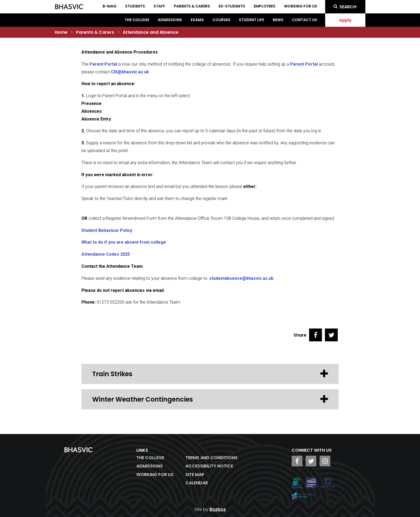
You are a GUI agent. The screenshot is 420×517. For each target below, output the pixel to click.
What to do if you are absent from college (124, 242)
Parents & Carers (95, 32)
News (278, 20)
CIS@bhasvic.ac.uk (130, 72)
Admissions (170, 20)
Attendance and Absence (151, 32)
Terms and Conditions (211, 458)
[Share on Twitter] (331, 335)
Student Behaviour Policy (107, 230)
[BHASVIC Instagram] (325, 461)
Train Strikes (210, 374)
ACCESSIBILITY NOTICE (209, 466)
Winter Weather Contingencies (210, 399)
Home (61, 32)
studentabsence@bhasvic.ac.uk (241, 278)
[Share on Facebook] (316, 335)
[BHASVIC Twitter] (311, 461)
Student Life (252, 20)
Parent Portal (103, 64)
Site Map (195, 475)
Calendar (197, 483)
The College (137, 20)
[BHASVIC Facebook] (297, 461)
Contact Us (305, 20)
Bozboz (218, 509)
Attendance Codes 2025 (106, 254)
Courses (221, 20)
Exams (197, 20)
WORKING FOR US (155, 475)
